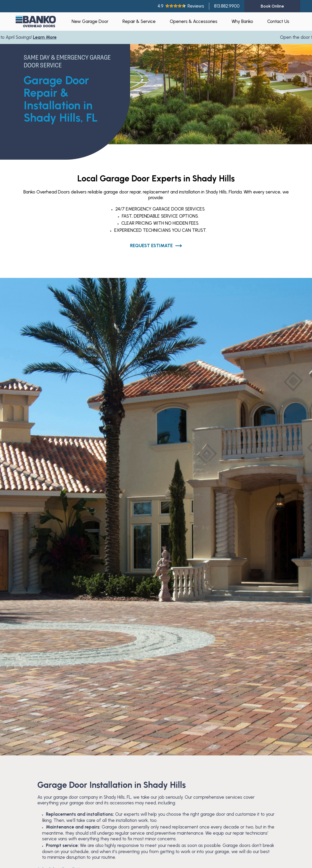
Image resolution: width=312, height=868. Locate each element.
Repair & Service (139, 21)
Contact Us (278, 21)
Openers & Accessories (194, 21)
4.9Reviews (181, 6)
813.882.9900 (227, 6)
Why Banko (242, 21)
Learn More (46, 37)
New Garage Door (90, 21)
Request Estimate (156, 246)
